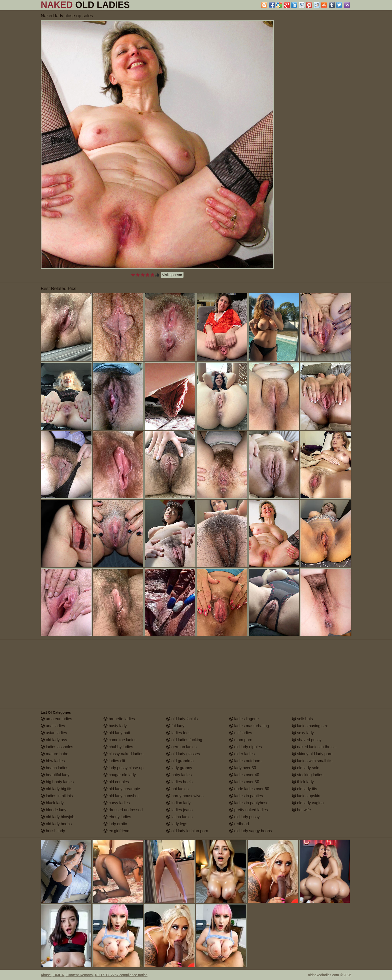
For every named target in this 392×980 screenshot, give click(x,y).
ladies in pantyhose (249, 803)
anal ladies (53, 726)
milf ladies (241, 733)
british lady (53, 831)
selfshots (302, 719)
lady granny (179, 768)
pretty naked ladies (249, 810)
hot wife (301, 810)
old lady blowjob (57, 817)
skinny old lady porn (312, 754)
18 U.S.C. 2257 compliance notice (121, 975)
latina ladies (179, 817)
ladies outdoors (245, 761)
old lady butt (117, 733)
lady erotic (115, 824)
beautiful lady (55, 775)
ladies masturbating (249, 726)
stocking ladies (308, 775)
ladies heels (179, 782)
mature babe (54, 754)
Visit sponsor (172, 275)
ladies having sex (310, 726)
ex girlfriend (116, 831)
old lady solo (306, 768)
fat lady (175, 726)
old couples (116, 782)
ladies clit (114, 761)
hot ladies (177, 789)
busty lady (115, 726)
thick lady (303, 782)
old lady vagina (308, 803)
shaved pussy (307, 740)
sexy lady (303, 733)
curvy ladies (117, 803)
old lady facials (182, 719)
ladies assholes (57, 747)
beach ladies (54, 768)
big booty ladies (57, 782)
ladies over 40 (244, 775)
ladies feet (178, 733)
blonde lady (53, 810)
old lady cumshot (121, 796)
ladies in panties (246, 796)
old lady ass (54, 740)
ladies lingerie (244, 719)
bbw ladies (53, 761)
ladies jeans (179, 810)
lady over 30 (243, 768)
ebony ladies (117, 817)
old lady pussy (244, 817)
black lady (52, 803)
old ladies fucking (184, 740)
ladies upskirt (306, 796)
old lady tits (304, 789)
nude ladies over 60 (249, 789)
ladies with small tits (312, 761)
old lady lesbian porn (187, 831)
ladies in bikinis (57, 796)
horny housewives (185, 796)
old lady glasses (183, 754)
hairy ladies (179, 775)
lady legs (177, 824)
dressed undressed (123, 810)
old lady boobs (56, 824)
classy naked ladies (123, 754)
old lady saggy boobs (251, 831)
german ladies (181, 747)
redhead (239, 824)
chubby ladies (118, 747)
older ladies (242, 754)
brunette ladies (119, 719)
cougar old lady (120, 775)
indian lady (178, 803)
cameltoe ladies (120, 740)
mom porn (241, 740)
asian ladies (54, 733)
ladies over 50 (244, 782)
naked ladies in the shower (318, 747)
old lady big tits (56, 789)
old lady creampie (122, 789)
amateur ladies (56, 719)
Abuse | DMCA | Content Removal (67, 975)
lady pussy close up (123, 768)
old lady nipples (246, 747)
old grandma (180, 761)
